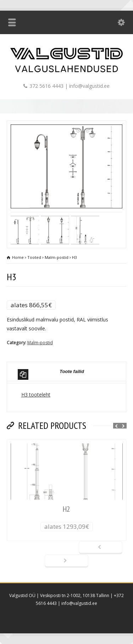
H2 (66, 509)
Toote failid (51, 374)
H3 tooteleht (36, 395)
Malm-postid (40, 343)
